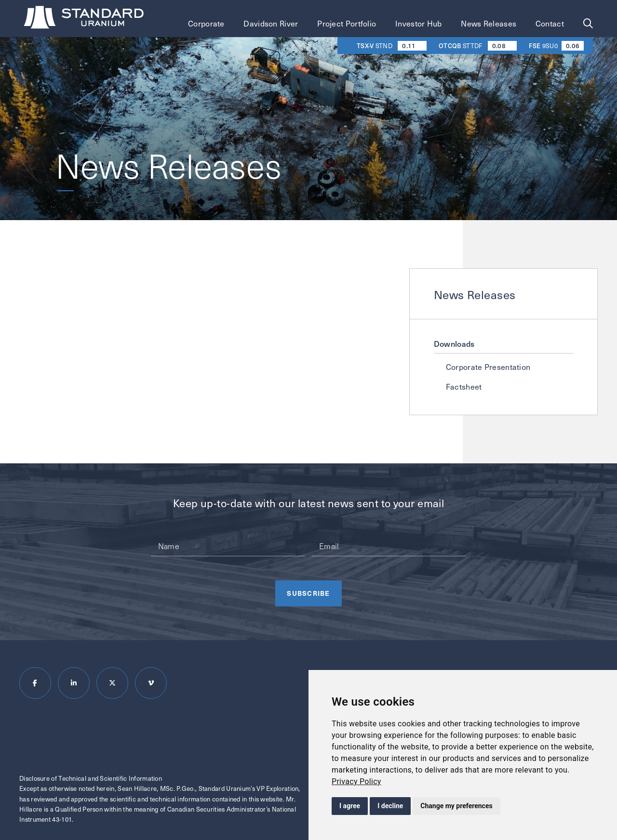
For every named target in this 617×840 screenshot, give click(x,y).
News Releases (489, 23)
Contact (550, 23)
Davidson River (271, 23)
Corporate (206, 23)
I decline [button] (390, 806)
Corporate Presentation (488, 367)
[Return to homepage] (85, 19)
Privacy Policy (356, 781)
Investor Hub (419, 23)
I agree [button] (350, 806)
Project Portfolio (347, 23)
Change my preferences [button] (456, 806)
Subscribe (308, 593)
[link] (356, 781)
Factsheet (464, 387)
